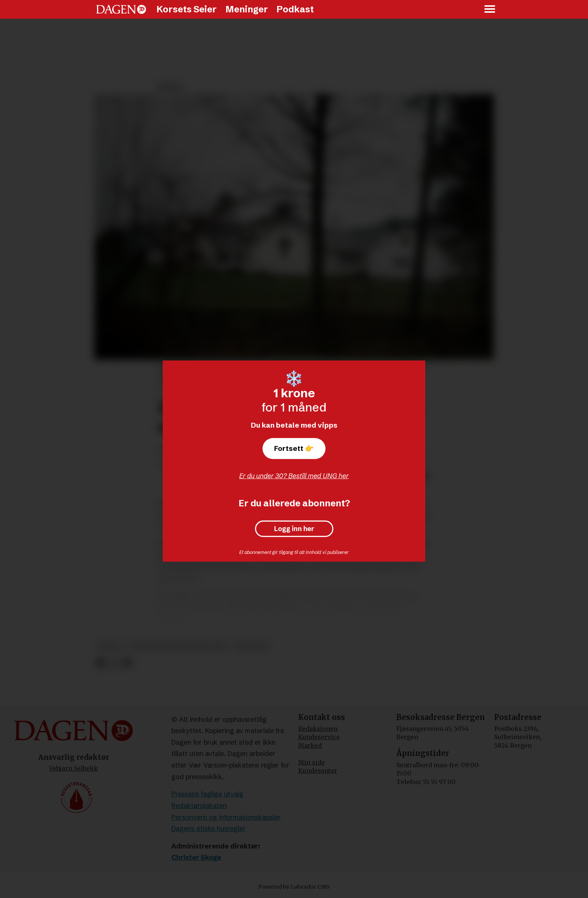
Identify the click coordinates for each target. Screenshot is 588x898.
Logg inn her (294, 529)
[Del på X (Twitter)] (114, 663)
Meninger (247, 9)
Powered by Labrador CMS (294, 887)
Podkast (295, 9)
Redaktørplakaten (199, 806)
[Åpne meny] (490, 10)
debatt (110, 646)
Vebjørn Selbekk (73, 768)
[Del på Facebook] (100, 663)
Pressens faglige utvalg (207, 794)
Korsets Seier (187, 9)
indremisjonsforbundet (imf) (179, 646)
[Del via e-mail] (127, 663)
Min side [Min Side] (311, 762)
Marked (310, 745)
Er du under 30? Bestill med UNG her (294, 476)
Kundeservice (319, 737)
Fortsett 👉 (294, 448)
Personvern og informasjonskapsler (226, 817)
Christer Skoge (196, 857)
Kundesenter (318, 771)
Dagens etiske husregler (208, 828)
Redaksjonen (318, 729)
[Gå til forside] (121, 9)
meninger (251, 646)
